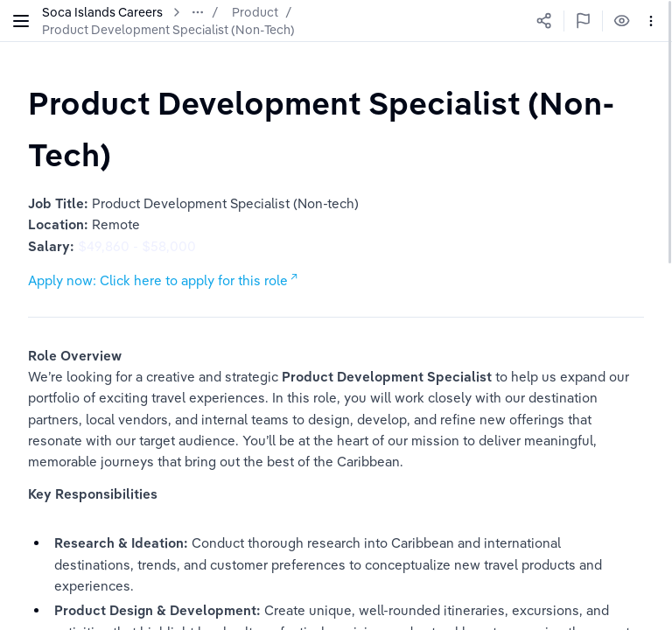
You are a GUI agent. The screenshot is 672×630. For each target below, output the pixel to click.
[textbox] (336, 128)
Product (255, 12)
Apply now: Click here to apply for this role (158, 280)
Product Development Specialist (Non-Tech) (168, 30)
